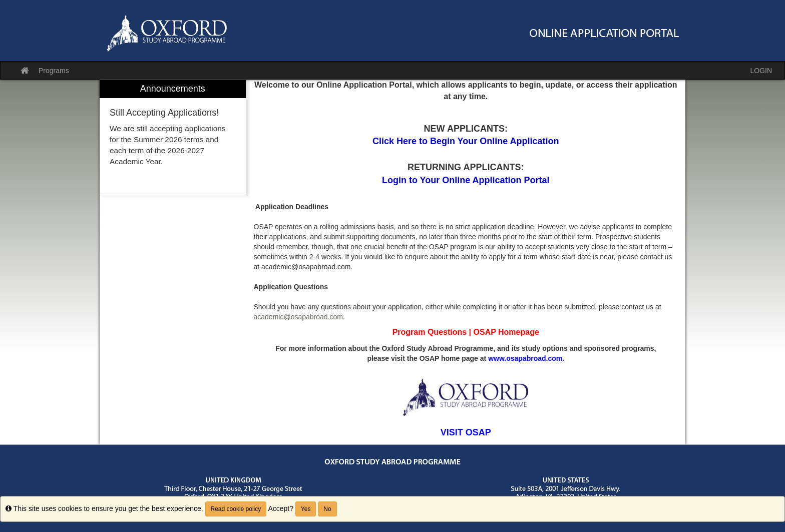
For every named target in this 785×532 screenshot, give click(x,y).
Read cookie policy (236, 509)
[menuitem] (173, 138)
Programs (54, 71)
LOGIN (761, 71)
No (327, 509)
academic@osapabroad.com (298, 317)
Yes (306, 509)
